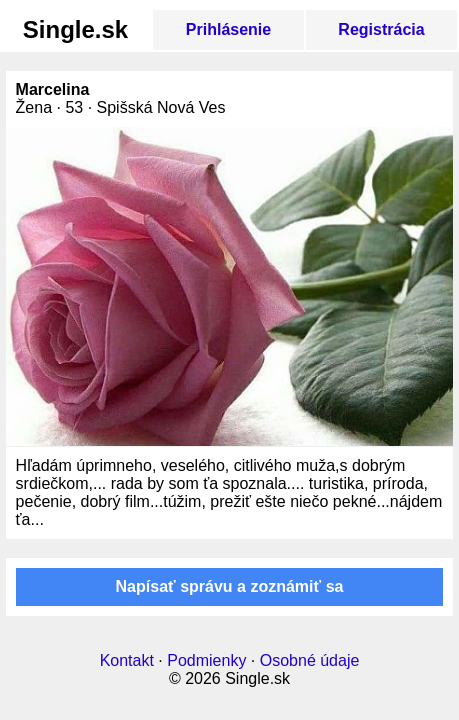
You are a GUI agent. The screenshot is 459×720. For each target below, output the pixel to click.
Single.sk (75, 29)
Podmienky (206, 660)
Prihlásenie (228, 29)
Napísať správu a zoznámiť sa (230, 586)
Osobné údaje (310, 660)
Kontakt (127, 660)
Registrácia (381, 29)
